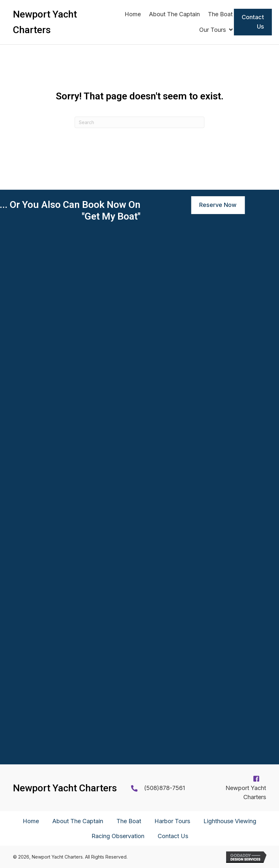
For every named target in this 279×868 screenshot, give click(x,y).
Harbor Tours (172, 821)
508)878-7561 (166, 788)
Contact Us (173, 836)
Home (31, 821)
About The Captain (78, 821)
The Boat (129, 821)
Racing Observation (118, 836)
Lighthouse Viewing (230, 821)
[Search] (139, 122)
